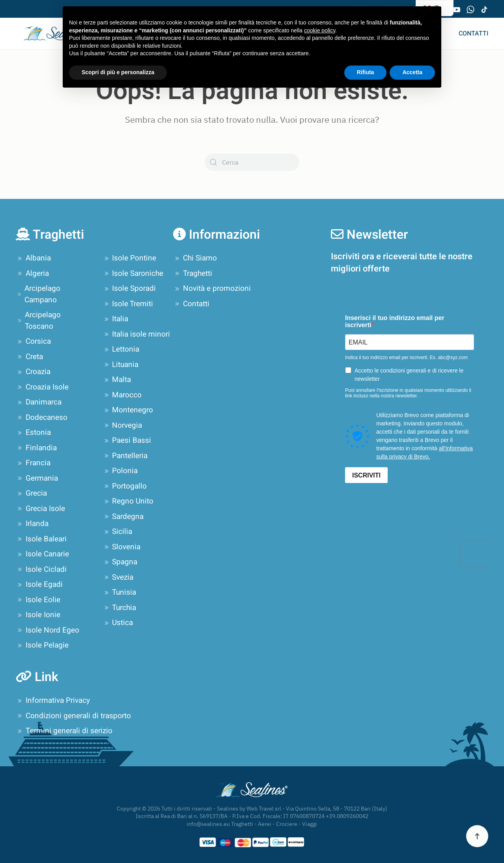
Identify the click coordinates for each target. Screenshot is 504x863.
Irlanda (32, 524)
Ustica (118, 623)
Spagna (120, 562)
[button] (477, 836)
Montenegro (128, 410)
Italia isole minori (136, 334)
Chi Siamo (195, 258)
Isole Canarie (42, 554)
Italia (116, 319)
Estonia (33, 432)
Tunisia (119, 592)
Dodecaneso (42, 417)
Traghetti (193, 273)
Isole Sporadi (129, 288)
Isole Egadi (39, 584)
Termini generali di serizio (64, 731)
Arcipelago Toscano (38, 321)
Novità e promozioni (212, 288)
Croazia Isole (42, 387)
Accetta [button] (412, 72)
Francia (33, 463)
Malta (117, 380)
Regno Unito (128, 501)
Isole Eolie (38, 600)
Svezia (118, 577)
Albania (33, 258)
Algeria (32, 273)
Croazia (33, 372)
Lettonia (121, 349)
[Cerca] (252, 162)
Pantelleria (125, 456)
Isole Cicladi (41, 569)
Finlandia (36, 448)
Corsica (33, 341)
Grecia (31, 493)
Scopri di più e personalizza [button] (118, 72)
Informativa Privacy (53, 700)
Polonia (120, 471)
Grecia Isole (40, 509)
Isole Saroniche (133, 273)
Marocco (122, 395)
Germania (37, 478)
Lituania (121, 365)
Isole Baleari (41, 539)
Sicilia (118, 532)
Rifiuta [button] (366, 72)
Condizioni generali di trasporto (73, 716)
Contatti (473, 34)
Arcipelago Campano (38, 294)
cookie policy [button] (320, 30)
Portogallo (125, 486)
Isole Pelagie (42, 645)
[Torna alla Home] (48, 34)
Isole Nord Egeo (48, 630)
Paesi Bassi (127, 440)
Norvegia (122, 425)
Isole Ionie (38, 615)
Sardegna (123, 517)
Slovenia (122, 547)
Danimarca (39, 402)
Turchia (119, 608)
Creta (29, 357)
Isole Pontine (130, 258)
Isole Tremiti (128, 304)
